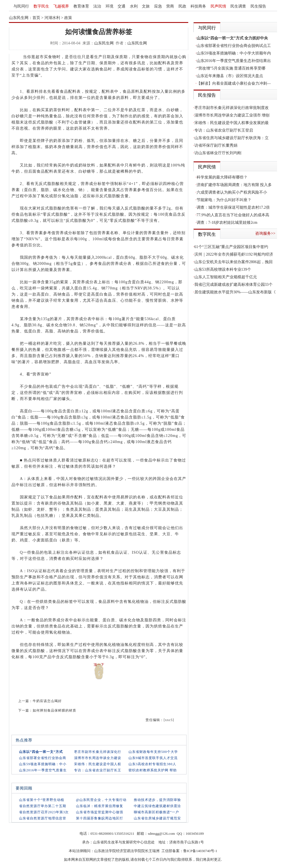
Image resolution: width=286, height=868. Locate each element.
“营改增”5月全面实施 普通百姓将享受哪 (231, 68)
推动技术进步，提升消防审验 (157, 800)
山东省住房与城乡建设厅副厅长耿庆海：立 (232, 138)
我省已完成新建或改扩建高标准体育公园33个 (233, 285)
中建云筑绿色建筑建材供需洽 (157, 806)
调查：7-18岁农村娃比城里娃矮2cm (227, 223)
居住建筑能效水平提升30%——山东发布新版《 (235, 292)
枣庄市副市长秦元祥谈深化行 (98, 752)
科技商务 (198, 6)
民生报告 (258, 6)
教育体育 (81, 6)
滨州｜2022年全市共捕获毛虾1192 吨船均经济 (234, 254)
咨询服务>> (265, 233)
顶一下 (99, 665)
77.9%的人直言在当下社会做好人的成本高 (233, 215)
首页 (36, 18)
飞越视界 (61, 6)
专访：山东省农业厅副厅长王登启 (224, 130)
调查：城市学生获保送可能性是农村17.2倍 (233, 207)
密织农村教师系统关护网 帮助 (153, 770)
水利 (134, 6)
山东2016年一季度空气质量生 (43, 770)
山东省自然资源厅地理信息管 (43, 818)
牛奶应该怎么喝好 (47, 701)
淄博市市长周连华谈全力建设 (98, 758)
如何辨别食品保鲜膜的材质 (54, 710)
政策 (68, 18)
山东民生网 (104, 43)
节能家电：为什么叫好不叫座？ (224, 200)
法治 (97, 6)
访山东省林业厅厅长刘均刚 (218, 153)
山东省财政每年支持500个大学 (153, 752)
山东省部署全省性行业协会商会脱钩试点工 (234, 46)
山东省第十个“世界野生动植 (42, 800)
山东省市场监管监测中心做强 (100, 812)
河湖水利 (52, 18)
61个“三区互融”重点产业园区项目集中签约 (231, 247)
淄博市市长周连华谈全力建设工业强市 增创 (232, 115)
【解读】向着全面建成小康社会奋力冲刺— (234, 83)
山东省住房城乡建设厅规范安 (157, 818)
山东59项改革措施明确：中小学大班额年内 (234, 53)
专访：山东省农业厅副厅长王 (98, 770)
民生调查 (238, 6)
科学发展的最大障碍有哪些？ (222, 177)
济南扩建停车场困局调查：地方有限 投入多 (234, 185)
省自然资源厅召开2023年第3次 (44, 812)
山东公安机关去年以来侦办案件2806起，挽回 (233, 262)
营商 (170, 6)
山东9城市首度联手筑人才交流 (153, 758)
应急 (158, 6)
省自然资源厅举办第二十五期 (43, 806)
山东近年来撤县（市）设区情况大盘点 (230, 76)
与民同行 (21, 6)
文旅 (146, 6)
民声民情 (218, 6)
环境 (109, 6)
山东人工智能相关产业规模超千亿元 (226, 277)
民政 (182, 6)
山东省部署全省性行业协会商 (43, 758)
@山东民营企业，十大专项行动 (101, 800)
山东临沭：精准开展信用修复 (100, 806)
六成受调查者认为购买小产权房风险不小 (232, 192)
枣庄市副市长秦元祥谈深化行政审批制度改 (232, 108)
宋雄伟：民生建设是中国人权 (98, 764)
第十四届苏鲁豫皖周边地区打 (100, 818)
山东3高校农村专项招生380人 (152, 764)
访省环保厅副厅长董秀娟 (216, 145)
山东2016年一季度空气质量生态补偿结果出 (234, 61)
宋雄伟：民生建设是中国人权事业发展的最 (232, 123)
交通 (121, 6)
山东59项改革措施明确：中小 (43, 764)
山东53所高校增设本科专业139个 (223, 269)
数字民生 (41, 6)
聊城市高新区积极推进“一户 (156, 812)
